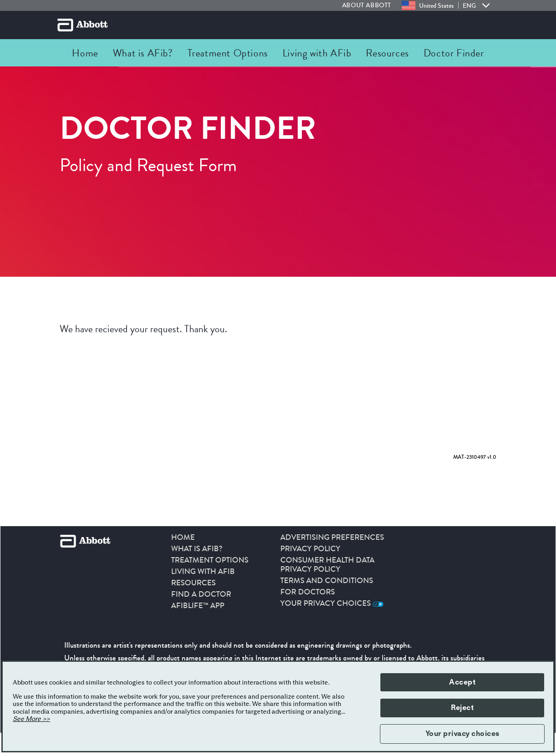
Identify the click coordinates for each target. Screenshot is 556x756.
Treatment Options (210, 560)
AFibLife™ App (198, 606)
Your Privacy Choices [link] (332, 604)
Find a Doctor (201, 594)
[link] (372, 5)
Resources (193, 583)
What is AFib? (197, 549)
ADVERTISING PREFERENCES (332, 538)
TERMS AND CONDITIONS (327, 581)
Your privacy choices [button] (462, 734)
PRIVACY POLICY (310, 549)
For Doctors (308, 592)
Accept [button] (462, 682)
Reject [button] (462, 708)
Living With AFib (203, 572)
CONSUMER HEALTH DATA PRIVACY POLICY (327, 565)
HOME (183, 538)
